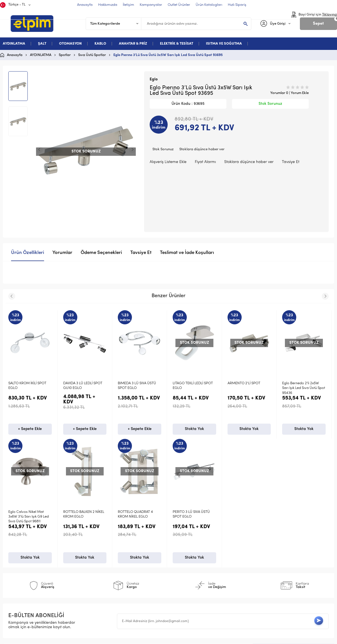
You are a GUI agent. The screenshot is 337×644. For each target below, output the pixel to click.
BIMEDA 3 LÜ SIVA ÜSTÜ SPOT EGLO (137, 386)
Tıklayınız (330, 15)
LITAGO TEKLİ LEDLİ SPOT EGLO (193, 386)
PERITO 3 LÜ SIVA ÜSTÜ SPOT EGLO (27, 515)
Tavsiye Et (291, 162)
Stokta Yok (194, 430)
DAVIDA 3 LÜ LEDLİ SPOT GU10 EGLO (83, 386)
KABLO (100, 44)
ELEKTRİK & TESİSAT (177, 44)
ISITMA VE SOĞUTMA (224, 44)
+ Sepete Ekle (30, 430)
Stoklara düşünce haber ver (202, 149)
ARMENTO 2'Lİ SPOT (244, 383)
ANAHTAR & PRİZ (133, 44)
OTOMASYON (70, 44)
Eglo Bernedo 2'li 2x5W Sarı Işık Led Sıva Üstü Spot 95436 (304, 388)
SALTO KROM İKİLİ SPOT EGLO (27, 386)
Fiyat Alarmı (205, 162)
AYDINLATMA (14, 44)
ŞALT (42, 44)
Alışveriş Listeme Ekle (168, 162)
